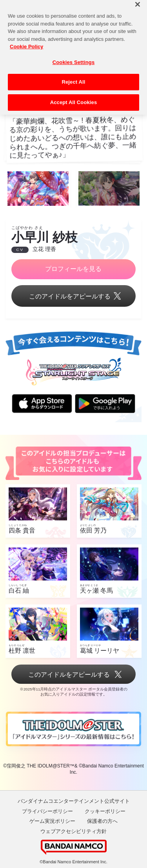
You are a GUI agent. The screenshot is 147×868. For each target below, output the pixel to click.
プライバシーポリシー (47, 811)
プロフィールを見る (73, 269)
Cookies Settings (74, 56)
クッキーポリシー (105, 811)
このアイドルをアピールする (73, 297)
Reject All (73, 76)
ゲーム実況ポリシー (52, 821)
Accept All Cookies (74, 96)
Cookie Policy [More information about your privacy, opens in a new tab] (26, 40)
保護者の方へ (102, 821)
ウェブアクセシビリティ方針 (73, 831)
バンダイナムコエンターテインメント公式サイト (74, 801)
